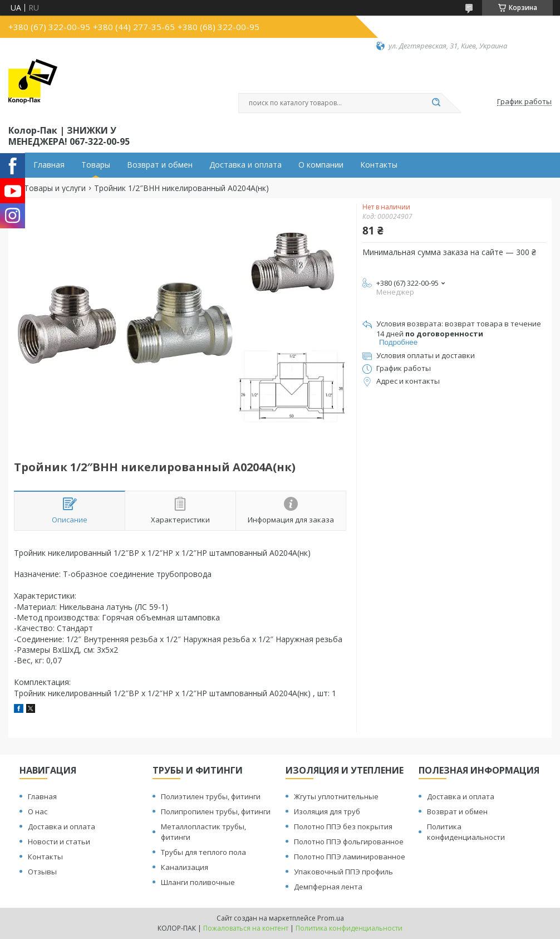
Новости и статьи (59, 842)
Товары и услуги (55, 188)
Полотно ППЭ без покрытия (343, 826)
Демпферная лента (328, 887)
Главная (49, 165)
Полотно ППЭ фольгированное (349, 842)
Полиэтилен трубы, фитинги (211, 796)
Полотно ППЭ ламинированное (350, 857)
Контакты (379, 165)
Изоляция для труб (327, 811)
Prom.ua (331, 918)
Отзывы (42, 872)
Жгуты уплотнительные (336, 796)
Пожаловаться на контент (246, 928)
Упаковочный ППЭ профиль (343, 872)
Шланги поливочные (198, 882)
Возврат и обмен (160, 165)
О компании (321, 165)
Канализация (185, 867)
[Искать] (436, 103)
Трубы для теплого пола (203, 852)
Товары (96, 165)
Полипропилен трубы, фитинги (216, 811)
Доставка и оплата (245, 165)
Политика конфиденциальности (466, 832)
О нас (38, 811)
